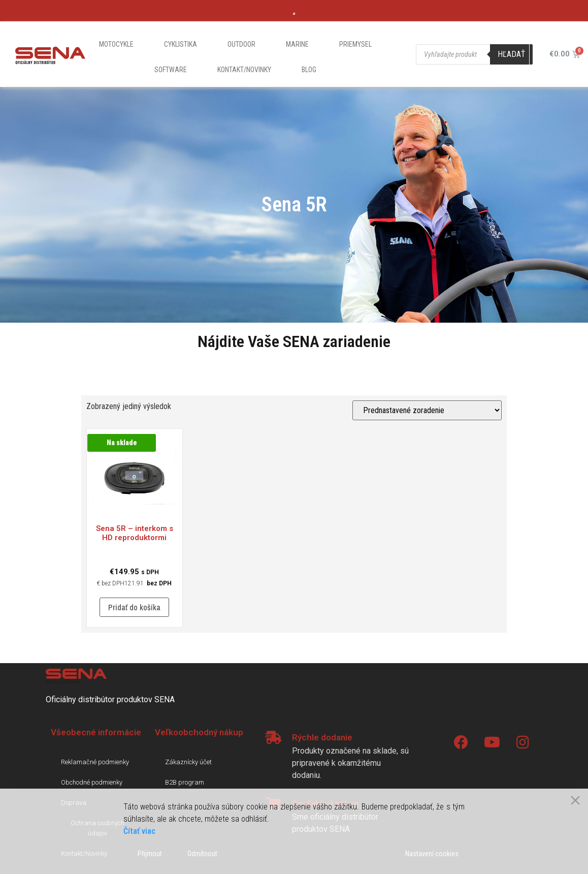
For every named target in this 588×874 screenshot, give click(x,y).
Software (171, 70)
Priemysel (355, 44)
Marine (297, 44)
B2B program (185, 782)
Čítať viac (139, 831)
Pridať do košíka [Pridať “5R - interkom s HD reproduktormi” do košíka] (134, 607)
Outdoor (241, 44)
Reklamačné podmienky (95, 762)
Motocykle (116, 44)
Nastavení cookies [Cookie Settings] (432, 854)
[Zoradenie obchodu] (427, 410)
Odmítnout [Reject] (202, 854)
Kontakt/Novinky (244, 70)
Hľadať (511, 54)
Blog (309, 70)
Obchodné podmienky (92, 782)
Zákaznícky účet (188, 762)
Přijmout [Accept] (150, 854)
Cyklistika (181, 44)
